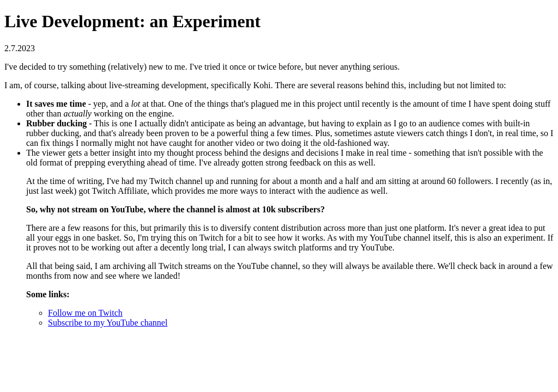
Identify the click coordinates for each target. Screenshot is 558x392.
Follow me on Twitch (85, 313)
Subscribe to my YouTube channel (108, 323)
